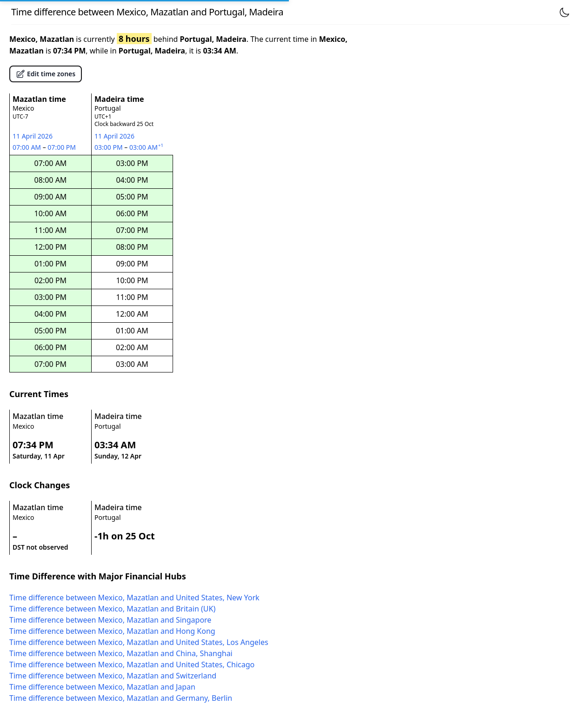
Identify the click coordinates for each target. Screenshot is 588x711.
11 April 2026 (33, 136)
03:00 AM (147, 147)
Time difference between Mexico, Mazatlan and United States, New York (134, 598)
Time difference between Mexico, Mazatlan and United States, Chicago (132, 664)
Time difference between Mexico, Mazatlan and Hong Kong (112, 631)
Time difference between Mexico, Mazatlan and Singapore (110, 620)
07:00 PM (62, 147)
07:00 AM (28, 147)
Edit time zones (46, 74)
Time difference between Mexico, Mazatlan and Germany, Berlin (121, 698)
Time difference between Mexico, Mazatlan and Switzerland (113, 676)
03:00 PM (109, 147)
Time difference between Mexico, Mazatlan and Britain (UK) (112, 609)
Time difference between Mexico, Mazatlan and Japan (102, 687)
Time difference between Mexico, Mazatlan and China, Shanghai (121, 653)
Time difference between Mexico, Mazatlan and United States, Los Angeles (139, 642)
